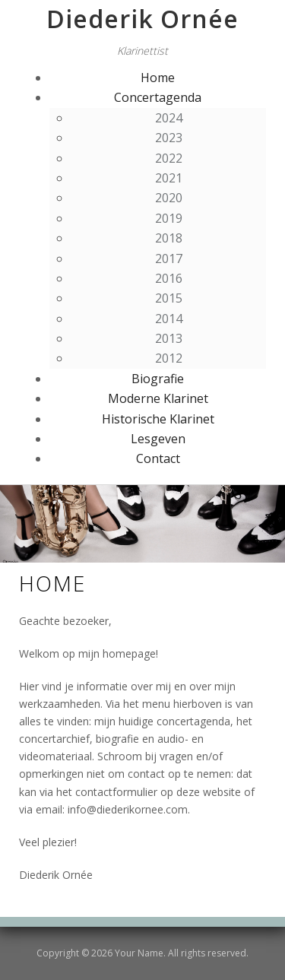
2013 (169, 338)
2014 (169, 319)
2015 (169, 298)
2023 (169, 138)
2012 (169, 358)
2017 (169, 258)
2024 (169, 118)
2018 (169, 238)
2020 (169, 198)
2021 (169, 178)
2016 (169, 278)
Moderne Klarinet (158, 398)
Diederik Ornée (142, 19)
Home (158, 78)
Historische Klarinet (158, 419)
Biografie (158, 379)
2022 (169, 158)
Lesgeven (158, 439)
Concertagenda (158, 97)
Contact (158, 458)
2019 (169, 218)
